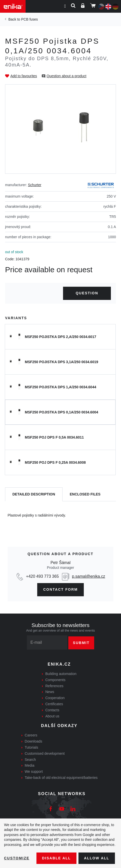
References (54, 686)
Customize (17, 858)
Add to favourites (24, 76)
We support (34, 771)
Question (87, 293)
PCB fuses (29, 19)
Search (30, 760)
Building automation (61, 674)
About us (52, 716)
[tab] (34, 494)
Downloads (34, 741)
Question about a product (66, 76)
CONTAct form (61, 589)
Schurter (35, 185)
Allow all (97, 858)
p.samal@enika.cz (88, 576)
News (50, 692)
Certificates (54, 704)
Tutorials (32, 747)
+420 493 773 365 (42, 576)
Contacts (52, 710)
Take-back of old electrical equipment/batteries (61, 778)
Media (30, 765)
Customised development (45, 753)
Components (55, 680)
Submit (81, 643)
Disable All (56, 858)
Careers (31, 735)
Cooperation (55, 698)
